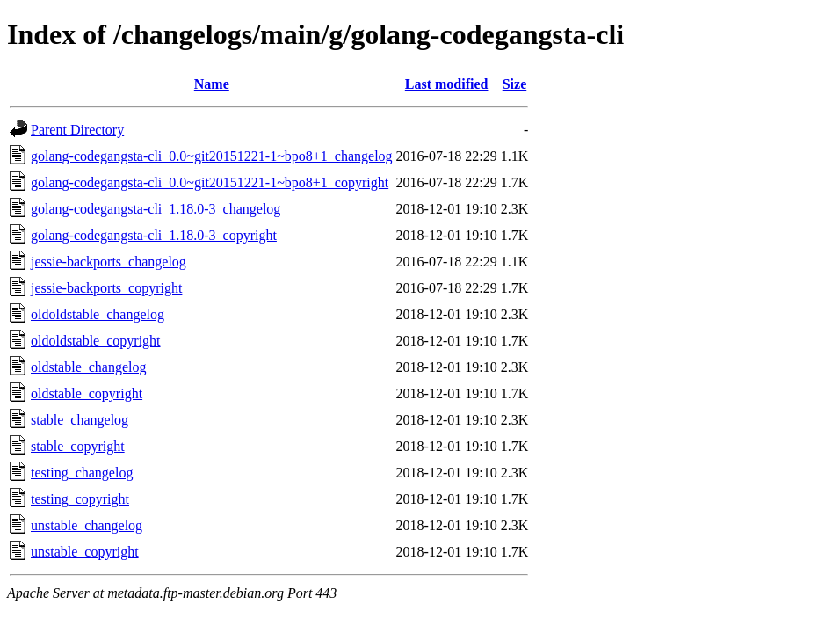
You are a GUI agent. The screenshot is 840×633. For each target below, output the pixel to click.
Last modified (447, 84)
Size (515, 84)
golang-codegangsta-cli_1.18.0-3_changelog (156, 209)
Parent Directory (77, 130)
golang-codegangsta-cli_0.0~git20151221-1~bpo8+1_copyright (210, 182)
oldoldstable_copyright (96, 341)
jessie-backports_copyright (106, 288)
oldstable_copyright (87, 393)
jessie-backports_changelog (109, 262)
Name (212, 84)
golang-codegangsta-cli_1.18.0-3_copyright (154, 235)
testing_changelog (82, 473)
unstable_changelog (87, 525)
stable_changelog (80, 420)
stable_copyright (78, 446)
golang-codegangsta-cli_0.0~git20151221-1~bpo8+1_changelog (212, 156)
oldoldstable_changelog (98, 314)
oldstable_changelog (89, 367)
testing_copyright (80, 499)
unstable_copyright (85, 552)
